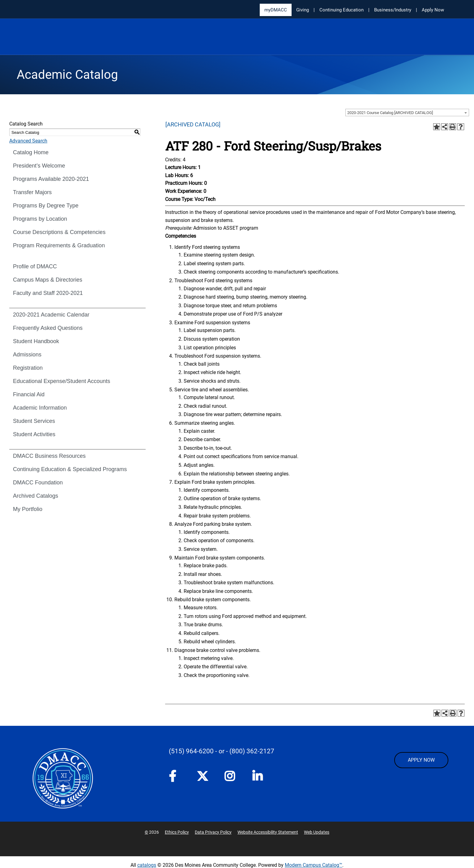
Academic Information (40, 408)
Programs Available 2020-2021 (51, 179)
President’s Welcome (39, 166)
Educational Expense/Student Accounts (62, 381)
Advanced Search (28, 141)
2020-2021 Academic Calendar (51, 315)
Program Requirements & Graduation (59, 245)
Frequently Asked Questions (48, 328)
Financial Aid (29, 394)
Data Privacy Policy (213, 832)
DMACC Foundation (38, 483)
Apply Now (433, 10)
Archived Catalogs (36, 496)
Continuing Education (342, 10)
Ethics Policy (177, 832)
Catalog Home (31, 152)
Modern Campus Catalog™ (314, 865)
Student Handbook (36, 341)
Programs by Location (40, 219)
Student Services (34, 421)
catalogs (147, 865)
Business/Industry (393, 10)
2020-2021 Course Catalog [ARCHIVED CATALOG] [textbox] (390, 113)
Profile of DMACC (35, 266)
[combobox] (407, 113)
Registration (28, 368)
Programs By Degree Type (46, 206)
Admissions (27, 355)
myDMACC (276, 10)
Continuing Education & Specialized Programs (70, 469)
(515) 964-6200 (191, 751)
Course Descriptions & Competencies (59, 232)
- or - (222, 751)
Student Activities (34, 434)
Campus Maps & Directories (48, 280)
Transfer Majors (32, 192)
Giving (303, 10)
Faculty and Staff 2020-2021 (48, 293)
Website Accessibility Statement (268, 832)
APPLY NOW (421, 760)
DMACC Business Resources (49, 456)
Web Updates (317, 832)
